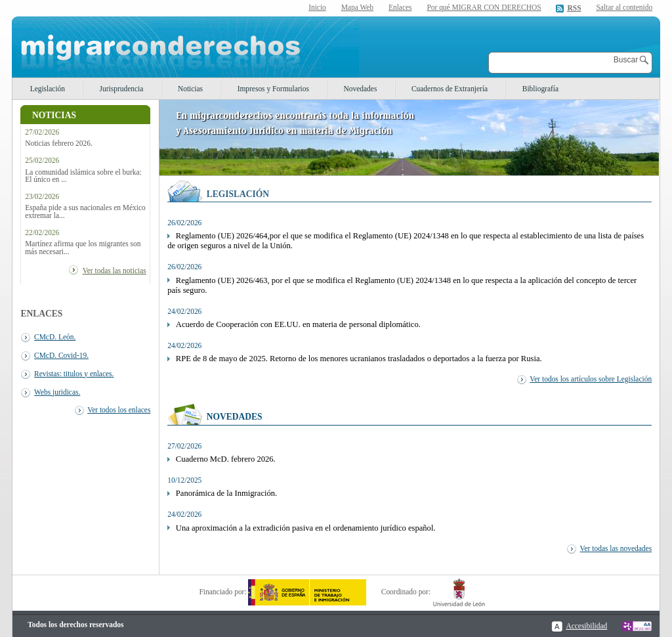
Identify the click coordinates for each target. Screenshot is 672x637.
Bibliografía (540, 89)
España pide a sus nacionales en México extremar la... (85, 211)
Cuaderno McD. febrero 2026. (226, 459)
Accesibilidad (586, 626)
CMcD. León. (55, 337)
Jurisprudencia (122, 89)
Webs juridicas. (57, 392)
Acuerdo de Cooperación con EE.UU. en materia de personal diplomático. (298, 324)
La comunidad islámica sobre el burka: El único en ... (83, 176)
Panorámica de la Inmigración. (226, 493)
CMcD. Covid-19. (61, 355)
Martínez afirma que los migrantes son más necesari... (83, 248)
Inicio (317, 7)
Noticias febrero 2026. (59, 143)
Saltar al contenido (624, 8)
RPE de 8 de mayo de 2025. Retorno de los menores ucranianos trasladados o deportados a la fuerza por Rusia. (359, 359)
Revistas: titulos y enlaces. (74, 374)
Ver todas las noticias (115, 271)
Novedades (361, 89)
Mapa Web (357, 7)
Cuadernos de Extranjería (450, 89)
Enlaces (400, 7)
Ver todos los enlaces (119, 410)
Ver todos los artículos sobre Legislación (591, 379)
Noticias (190, 89)
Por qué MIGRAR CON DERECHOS (484, 7)
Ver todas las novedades (616, 548)
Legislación (48, 89)
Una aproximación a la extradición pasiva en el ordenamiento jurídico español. (306, 528)
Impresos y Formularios (273, 89)
